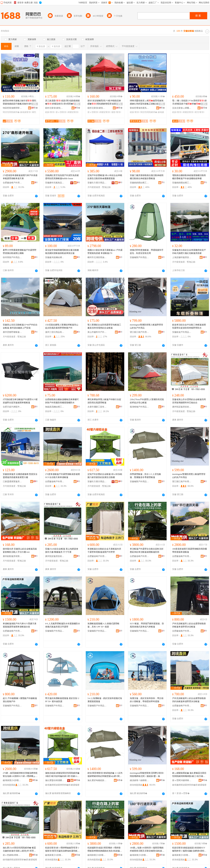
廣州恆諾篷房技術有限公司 (182, 407)
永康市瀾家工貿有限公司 (97, 407)
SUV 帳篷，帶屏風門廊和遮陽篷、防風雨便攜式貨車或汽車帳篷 (147, 625)
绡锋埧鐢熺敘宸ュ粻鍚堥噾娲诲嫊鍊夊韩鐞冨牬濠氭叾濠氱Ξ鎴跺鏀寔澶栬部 (147, 102)
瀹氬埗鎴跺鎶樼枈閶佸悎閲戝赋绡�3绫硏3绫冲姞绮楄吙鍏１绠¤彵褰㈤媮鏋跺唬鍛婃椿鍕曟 (62, 775)
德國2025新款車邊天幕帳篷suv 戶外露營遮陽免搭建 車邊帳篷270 (105, 252)
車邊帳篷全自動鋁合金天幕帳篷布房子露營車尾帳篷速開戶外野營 (104, 550)
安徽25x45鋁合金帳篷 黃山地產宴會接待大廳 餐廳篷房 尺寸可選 (62, 550)
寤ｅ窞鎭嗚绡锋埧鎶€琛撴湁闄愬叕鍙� (12, 855)
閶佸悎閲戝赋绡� (11, 112)
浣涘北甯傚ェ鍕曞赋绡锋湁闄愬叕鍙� (182, 108)
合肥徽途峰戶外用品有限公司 (12, 183)
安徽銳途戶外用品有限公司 (182, 332)
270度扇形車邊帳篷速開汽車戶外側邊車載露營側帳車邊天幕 (20, 177)
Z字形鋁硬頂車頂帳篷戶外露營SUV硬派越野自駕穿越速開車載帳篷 (20, 401)
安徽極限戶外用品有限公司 (139, 257)
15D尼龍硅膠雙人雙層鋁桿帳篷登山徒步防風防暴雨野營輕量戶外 (62, 326)
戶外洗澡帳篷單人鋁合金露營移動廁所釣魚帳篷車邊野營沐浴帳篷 (189, 700)
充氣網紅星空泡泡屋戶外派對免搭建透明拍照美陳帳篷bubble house (62, 177)
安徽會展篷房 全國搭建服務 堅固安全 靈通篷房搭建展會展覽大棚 (20, 476)
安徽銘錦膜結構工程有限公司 (139, 183)
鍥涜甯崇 (200, 112)
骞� (35, 108)
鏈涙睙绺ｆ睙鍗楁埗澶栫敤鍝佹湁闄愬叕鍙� (139, 780)
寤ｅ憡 (35, 104)
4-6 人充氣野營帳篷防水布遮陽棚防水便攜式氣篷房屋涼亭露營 (63, 625)
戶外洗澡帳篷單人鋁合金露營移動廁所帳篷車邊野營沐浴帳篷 (189, 625)
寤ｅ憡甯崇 (61, 112)
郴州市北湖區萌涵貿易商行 (97, 257)
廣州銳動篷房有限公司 (12, 556)
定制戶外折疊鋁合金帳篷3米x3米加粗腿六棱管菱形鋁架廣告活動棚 (105, 476)
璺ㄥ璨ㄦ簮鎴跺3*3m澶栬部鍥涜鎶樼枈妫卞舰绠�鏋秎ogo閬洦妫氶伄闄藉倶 (189, 102)
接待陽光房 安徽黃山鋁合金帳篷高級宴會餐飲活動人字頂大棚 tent (20, 550)
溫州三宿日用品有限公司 (55, 332)
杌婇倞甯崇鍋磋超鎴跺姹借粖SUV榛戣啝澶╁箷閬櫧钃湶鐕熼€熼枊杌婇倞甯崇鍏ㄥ (189, 849)
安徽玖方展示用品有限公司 (97, 183)
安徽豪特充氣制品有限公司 (55, 183)
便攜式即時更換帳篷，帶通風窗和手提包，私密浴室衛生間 (147, 252)
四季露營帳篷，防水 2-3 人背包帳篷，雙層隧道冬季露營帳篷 (145, 476)
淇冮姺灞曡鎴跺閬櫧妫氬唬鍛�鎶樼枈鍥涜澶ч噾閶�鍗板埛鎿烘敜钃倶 (63, 102)
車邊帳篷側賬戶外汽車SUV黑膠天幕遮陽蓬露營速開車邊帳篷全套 (20, 625)
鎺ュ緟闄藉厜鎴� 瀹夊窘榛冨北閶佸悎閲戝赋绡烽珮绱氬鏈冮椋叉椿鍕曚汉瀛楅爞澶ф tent (189, 775)
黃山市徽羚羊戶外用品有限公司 (97, 332)
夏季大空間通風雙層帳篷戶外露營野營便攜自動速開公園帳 (20, 252)
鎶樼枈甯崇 (73, 112)
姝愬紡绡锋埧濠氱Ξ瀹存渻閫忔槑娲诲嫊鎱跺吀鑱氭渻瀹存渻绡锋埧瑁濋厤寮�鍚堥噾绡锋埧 (20, 102)
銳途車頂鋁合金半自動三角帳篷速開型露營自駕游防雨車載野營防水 (189, 326)
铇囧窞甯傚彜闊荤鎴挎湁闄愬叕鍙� (12, 108)
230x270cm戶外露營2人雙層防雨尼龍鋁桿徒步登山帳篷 (147, 401)
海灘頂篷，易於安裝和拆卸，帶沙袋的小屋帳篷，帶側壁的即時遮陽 (147, 700)
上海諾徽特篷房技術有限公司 (182, 257)
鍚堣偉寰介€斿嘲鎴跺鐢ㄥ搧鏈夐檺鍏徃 (12, 780)
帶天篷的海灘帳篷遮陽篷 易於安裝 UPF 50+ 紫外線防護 (62, 700)
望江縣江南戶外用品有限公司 (139, 332)
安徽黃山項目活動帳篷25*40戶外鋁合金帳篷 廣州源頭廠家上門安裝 (20, 326)
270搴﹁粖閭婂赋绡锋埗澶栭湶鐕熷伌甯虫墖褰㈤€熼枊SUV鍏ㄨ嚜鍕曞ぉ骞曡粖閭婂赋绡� (20, 775)
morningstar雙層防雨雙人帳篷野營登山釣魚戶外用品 (146, 326)
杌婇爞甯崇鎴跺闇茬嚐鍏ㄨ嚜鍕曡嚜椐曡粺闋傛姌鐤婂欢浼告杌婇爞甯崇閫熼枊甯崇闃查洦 (105, 849)
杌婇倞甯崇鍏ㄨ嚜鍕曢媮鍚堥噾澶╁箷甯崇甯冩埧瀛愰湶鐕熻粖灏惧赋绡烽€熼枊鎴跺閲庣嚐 (62, 849)
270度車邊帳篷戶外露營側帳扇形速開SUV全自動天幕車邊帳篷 (62, 476)
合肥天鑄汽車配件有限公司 (12, 407)
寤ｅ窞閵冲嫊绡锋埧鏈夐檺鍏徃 (182, 780)
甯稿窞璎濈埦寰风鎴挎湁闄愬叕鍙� (139, 108)
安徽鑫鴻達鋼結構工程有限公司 (55, 257)
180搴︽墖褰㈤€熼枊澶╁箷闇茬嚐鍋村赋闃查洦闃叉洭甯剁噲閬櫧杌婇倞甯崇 (147, 849)
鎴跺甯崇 (50, 112)
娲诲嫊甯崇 (26, 112)
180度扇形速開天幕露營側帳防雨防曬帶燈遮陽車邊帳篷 (190, 550)
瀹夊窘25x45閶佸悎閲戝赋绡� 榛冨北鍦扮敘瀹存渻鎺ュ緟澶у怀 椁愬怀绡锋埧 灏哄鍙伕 (19, 849)
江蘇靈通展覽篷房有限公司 (12, 482)
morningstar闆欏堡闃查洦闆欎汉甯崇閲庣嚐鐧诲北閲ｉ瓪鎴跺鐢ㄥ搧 (147, 775)
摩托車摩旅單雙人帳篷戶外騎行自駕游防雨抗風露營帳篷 (104, 401)
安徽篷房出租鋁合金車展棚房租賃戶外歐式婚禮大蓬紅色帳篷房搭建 (189, 252)
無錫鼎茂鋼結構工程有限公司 (55, 407)
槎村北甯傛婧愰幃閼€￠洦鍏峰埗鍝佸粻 (97, 108)
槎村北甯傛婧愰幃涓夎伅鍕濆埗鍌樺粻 (55, 108)
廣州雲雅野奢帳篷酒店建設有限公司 (12, 332)
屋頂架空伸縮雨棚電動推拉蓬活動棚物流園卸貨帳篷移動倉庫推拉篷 (62, 252)
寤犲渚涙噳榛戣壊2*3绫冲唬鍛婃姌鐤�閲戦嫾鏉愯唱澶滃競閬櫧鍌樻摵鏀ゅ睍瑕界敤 (104, 102)
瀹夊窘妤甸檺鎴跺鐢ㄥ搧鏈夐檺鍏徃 (97, 780)
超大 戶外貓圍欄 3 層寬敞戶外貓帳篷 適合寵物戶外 (20, 700)
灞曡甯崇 (116, 112)
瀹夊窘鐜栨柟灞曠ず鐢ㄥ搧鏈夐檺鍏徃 (55, 780)
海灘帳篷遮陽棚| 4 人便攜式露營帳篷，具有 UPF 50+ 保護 (103, 625)
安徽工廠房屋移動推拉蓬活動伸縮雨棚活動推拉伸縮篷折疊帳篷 (147, 177)
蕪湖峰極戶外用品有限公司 (139, 407)
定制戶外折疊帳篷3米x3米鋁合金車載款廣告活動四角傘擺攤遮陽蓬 (105, 177)
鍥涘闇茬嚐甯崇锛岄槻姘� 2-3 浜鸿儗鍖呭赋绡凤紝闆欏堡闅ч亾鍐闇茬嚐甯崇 (105, 775)
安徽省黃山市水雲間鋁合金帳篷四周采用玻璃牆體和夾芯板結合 (189, 401)
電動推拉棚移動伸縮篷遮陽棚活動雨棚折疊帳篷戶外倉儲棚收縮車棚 (189, 177)
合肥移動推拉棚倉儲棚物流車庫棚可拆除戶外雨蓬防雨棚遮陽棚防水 (62, 401)
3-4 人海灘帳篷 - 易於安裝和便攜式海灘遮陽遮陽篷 (105, 700)
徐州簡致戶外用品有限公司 (12, 257)
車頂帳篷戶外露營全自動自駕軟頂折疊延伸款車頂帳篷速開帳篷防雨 (147, 550)
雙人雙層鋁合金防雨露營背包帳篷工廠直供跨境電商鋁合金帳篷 (104, 326)
